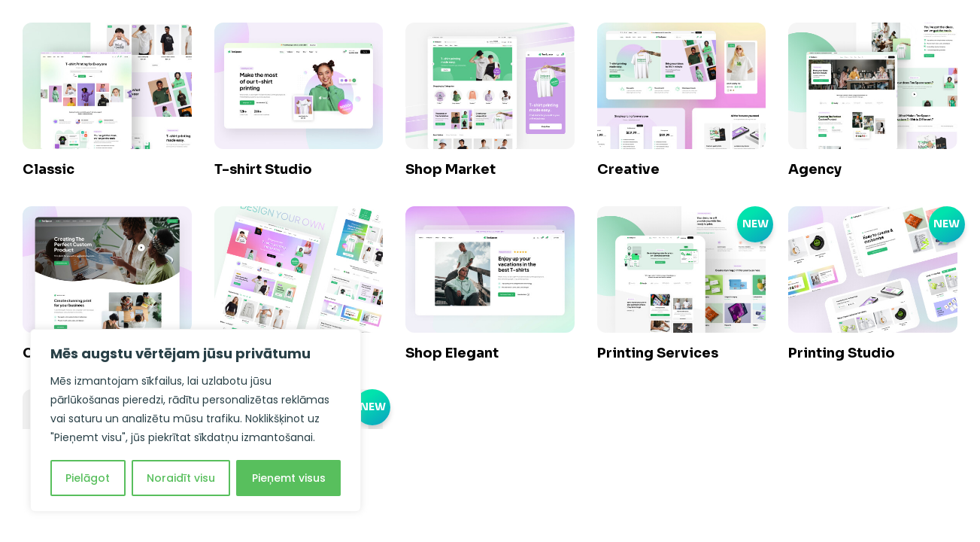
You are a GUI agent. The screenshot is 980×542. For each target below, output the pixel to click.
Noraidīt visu (181, 478)
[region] (196, 420)
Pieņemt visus (289, 478)
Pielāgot (88, 478)
